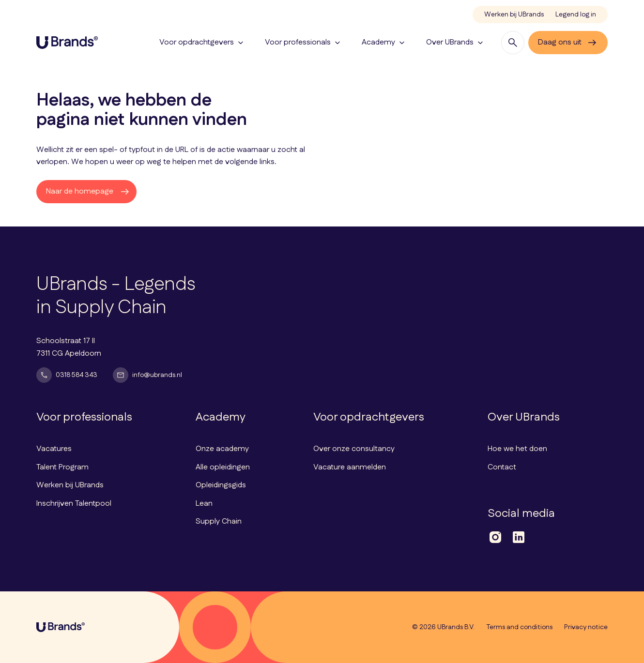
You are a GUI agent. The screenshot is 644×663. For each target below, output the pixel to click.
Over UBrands (456, 42)
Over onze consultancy (354, 449)
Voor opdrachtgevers (202, 42)
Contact (502, 467)
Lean (204, 504)
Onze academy (222, 449)
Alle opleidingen (223, 467)
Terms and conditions (519, 627)
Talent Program (62, 467)
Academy (384, 42)
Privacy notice (586, 627)
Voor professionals (304, 42)
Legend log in (576, 15)
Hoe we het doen (517, 449)
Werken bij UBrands (514, 15)
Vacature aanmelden (350, 467)
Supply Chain (219, 521)
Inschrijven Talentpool (74, 504)
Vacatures (54, 449)
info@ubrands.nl (147, 375)
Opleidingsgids (221, 485)
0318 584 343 (67, 375)
